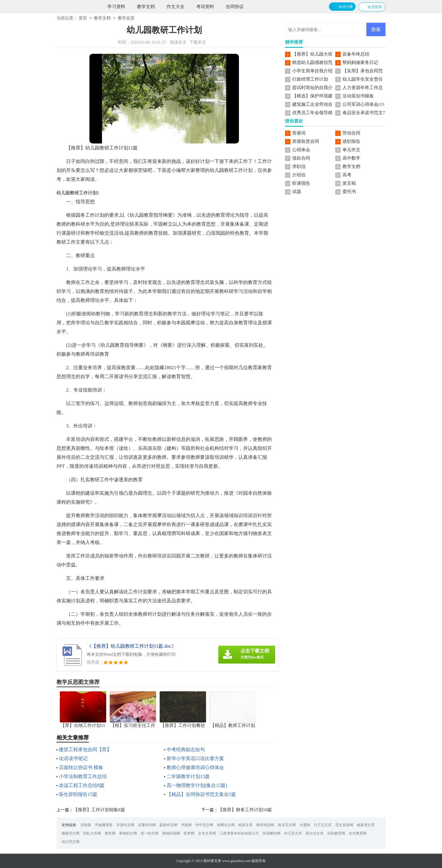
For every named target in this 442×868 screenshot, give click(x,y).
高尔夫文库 (315, 833)
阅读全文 (178, 42)
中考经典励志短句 (186, 749)
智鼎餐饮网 (272, 833)
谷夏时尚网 (147, 825)
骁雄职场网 (171, 833)
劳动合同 (351, 133)
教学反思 (126, 18)
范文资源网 (344, 825)
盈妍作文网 (168, 825)
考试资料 (205, 7)
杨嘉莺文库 (366, 825)
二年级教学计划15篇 (188, 776)
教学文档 (146, 7)
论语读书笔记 (73, 758)
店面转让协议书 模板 (81, 767)
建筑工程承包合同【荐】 (85, 749)
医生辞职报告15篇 (78, 794)
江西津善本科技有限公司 (239, 833)
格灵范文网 (287, 825)
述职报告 (351, 141)
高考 (347, 175)
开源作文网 (125, 825)
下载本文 (198, 42)
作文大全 (176, 7)
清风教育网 (336, 833)
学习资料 (116, 7)
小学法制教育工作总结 (83, 776)
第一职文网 (150, 833)
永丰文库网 (207, 833)
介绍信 (299, 175)
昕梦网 (189, 833)
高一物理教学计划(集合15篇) (197, 785)
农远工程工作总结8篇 (82, 785)
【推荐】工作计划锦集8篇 (99, 810)
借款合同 (301, 158)
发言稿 (349, 183)
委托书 (349, 192)
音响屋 (86, 825)
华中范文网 (204, 825)
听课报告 (301, 183)
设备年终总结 (356, 54)
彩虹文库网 (92, 833)
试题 (297, 192)
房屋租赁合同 (306, 141)
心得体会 (301, 150)
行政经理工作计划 (310, 79)
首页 (83, 18)
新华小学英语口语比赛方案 (195, 758)
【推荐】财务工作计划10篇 (245, 810)
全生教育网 (358, 833)
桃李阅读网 (265, 825)
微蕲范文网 (71, 833)
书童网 (186, 825)
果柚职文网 (128, 833)
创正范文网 (71, 842)
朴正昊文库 (293, 833)
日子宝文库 (323, 825)
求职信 (299, 166)
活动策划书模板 (358, 96)
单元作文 (351, 150)
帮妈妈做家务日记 (360, 62)
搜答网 (110, 833)
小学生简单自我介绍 (312, 71)
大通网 (305, 825)
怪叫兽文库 (212, 861)
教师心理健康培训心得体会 (195, 767)
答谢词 (299, 133)
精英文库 (246, 825)
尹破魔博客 (104, 825)
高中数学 (351, 158)
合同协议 (235, 7)
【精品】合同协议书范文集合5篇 (201, 794)
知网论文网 (226, 825)
